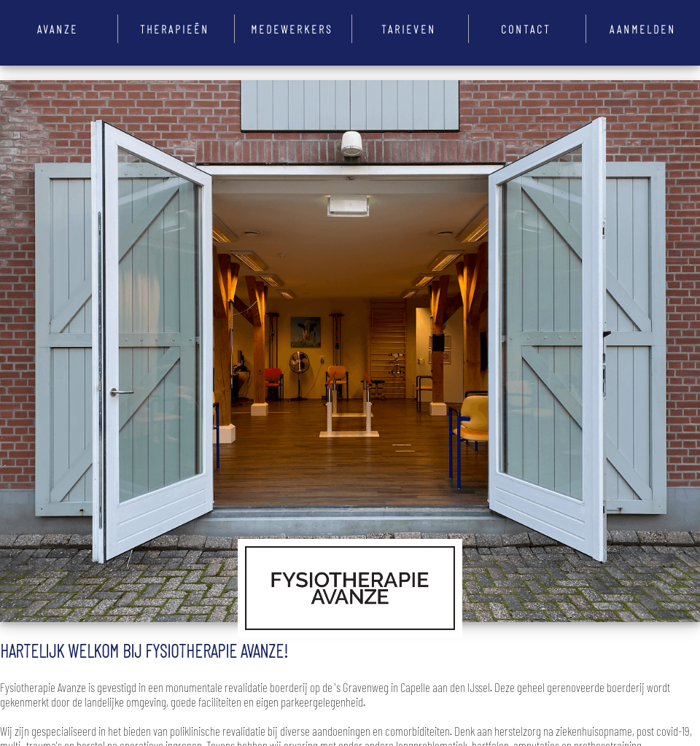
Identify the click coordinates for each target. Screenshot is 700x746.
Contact (526, 29)
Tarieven (409, 29)
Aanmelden (643, 29)
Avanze (58, 29)
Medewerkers (292, 29)
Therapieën (175, 29)
